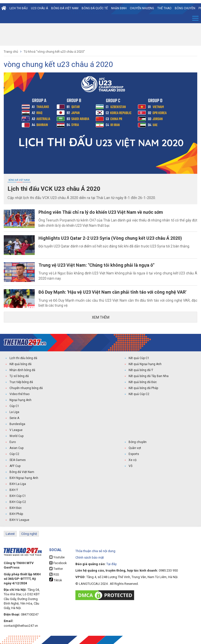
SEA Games (18, 460)
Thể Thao (164, 8)
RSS (54, 574)
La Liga (14, 412)
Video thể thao (19, 394)
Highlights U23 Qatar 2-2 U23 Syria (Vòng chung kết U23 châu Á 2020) (110, 238)
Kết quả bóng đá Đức (143, 382)
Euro (13, 442)
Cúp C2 (14, 454)
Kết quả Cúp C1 (139, 358)
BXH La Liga (18, 484)
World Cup (16, 436)
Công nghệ (29, 534)
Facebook (58, 563)
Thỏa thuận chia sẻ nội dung (95, 551)
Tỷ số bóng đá (19, 376)
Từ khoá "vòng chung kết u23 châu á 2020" (54, 52)
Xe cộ (133, 460)
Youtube (57, 557)
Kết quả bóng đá (20, 364)
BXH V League (19, 520)
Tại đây (111, 564)
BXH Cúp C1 (18, 496)
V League (16, 430)
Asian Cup (16, 448)
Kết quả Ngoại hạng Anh (145, 364)
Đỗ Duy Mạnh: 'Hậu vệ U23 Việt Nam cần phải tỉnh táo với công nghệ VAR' (112, 292)
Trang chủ (11, 52)
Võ (130, 466)
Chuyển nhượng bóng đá (26, 388)
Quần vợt (135, 448)
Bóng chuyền (185, 8)
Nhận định (119, 8)
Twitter (56, 569)
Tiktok (56, 580)
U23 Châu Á (39, 8)
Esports (134, 454)
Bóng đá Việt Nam (65, 8)
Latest (10, 534)
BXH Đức (16, 508)
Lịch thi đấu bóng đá (23, 358)
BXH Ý (14, 490)
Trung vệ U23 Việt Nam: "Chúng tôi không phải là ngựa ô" (96, 265)
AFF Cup (15, 466)
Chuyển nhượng (142, 8)
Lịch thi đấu (19, 8)
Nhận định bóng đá (22, 370)
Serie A (14, 418)
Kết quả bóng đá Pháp (143, 388)
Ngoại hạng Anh (20, 400)
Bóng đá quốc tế (95, 8)
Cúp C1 (14, 406)
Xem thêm (101, 317)
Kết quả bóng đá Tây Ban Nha (149, 376)
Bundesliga (17, 424)
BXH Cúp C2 (18, 502)
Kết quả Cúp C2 (139, 394)
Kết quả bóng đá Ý (141, 370)
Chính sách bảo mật (90, 557)
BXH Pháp (16, 514)
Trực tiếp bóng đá (21, 382)
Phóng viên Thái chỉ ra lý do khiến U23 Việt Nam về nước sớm (101, 212)
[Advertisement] (101, 34)
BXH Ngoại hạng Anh (24, 478)
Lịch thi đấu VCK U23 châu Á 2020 (54, 189)
